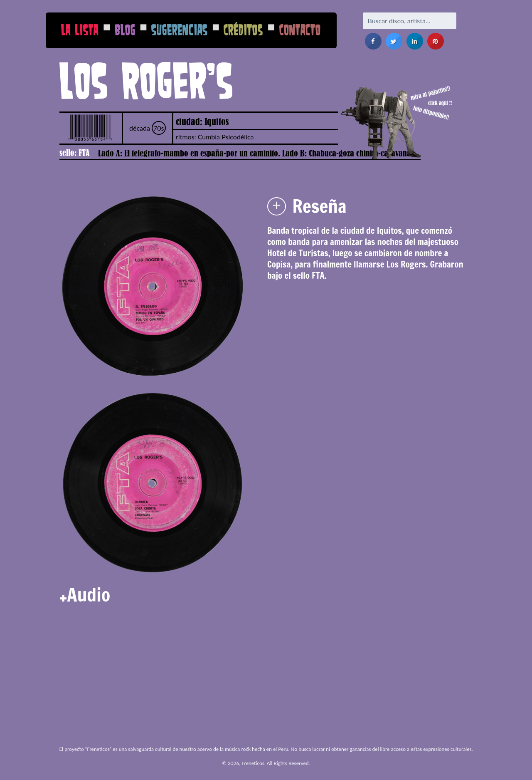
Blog (125, 30)
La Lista (80, 30)
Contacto (300, 30)
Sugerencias (180, 30)
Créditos (243, 30)
